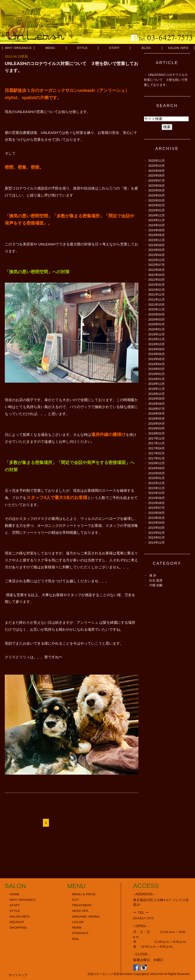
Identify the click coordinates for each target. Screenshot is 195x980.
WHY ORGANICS (18, 48)
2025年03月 (157, 200)
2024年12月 (157, 215)
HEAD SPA (80, 911)
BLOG (146, 48)
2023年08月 (157, 245)
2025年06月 (157, 186)
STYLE (82, 48)
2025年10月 (157, 166)
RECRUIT (17, 922)
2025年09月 (157, 171)
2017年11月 (157, 443)
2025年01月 (157, 210)
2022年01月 (157, 290)
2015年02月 (157, 533)
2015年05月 (157, 518)
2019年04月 (157, 364)
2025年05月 (157, 190)
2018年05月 (157, 419)
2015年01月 (157, 538)
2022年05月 (157, 270)
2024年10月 (157, 225)
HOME (15, 894)
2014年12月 (157, 543)
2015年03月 (157, 528)
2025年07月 (157, 181)
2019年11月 (157, 339)
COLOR (78, 922)
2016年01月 (157, 478)
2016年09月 (157, 468)
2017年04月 (157, 448)
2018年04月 (157, 424)
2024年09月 (157, 230)
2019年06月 (157, 354)
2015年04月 (157, 523)
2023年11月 (157, 240)
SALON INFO (178, 48)
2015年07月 (157, 508)
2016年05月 (157, 473)
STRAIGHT (80, 933)
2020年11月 (157, 309)
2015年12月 (157, 483)
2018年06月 (157, 413)
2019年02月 (157, 374)
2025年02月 (157, 205)
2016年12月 (157, 463)
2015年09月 (157, 498)
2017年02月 (157, 453)
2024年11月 (157, 220)
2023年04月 (157, 255)
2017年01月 (157, 458)
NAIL (76, 939)
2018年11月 (157, 389)
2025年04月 (157, 195)
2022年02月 (157, 285)
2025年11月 (157, 161)
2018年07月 (157, 409)
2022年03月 (157, 280)
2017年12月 (157, 438)
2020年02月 (157, 324)
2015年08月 (157, 503)
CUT (75, 900)
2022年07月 (157, 265)
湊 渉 (153, 575)
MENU (50, 48)
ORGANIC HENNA (86, 917)
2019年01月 (157, 379)
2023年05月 (157, 250)
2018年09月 (157, 399)
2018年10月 (157, 394)
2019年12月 (157, 334)
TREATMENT (82, 905)
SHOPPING (18, 928)
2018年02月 (157, 433)
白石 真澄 (156, 580)
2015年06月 (157, 513)
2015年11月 (157, 488)
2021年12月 (157, 294)
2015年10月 (157, 493)
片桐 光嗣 (156, 585)
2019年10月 (157, 344)
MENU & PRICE (84, 894)
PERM (77, 928)
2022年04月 (157, 275)
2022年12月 (157, 260)
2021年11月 (157, 300)
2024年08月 (157, 235)
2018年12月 (157, 384)
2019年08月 (157, 349)
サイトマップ (18, 975)
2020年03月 (157, 319)
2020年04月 (157, 314)
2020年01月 (157, 329)
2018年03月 (157, 428)
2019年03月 (157, 369)
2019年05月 (157, 359)
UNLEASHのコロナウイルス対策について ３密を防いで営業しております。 (166, 80)
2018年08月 (157, 404)
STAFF (114, 48)
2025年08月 (157, 175)
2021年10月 (157, 305)
